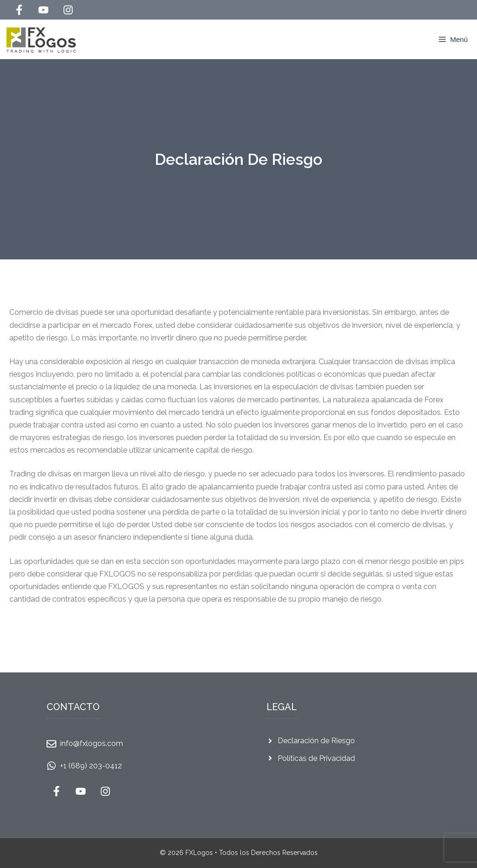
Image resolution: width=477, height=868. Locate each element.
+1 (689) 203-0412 (91, 766)
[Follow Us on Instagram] (68, 10)
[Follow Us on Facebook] (19, 10)
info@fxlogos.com (92, 743)
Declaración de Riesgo (316, 741)
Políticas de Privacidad (316, 758)
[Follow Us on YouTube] (43, 10)
